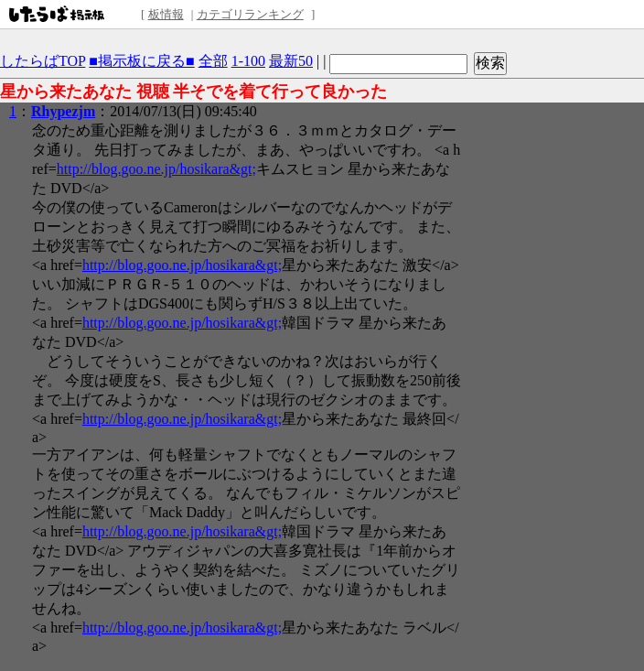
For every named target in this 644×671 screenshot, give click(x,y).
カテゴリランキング (250, 14)
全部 (213, 61)
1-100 (248, 61)
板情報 (166, 14)
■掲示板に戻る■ (141, 61)
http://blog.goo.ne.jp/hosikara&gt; (156, 169)
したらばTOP (43, 61)
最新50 (291, 61)
